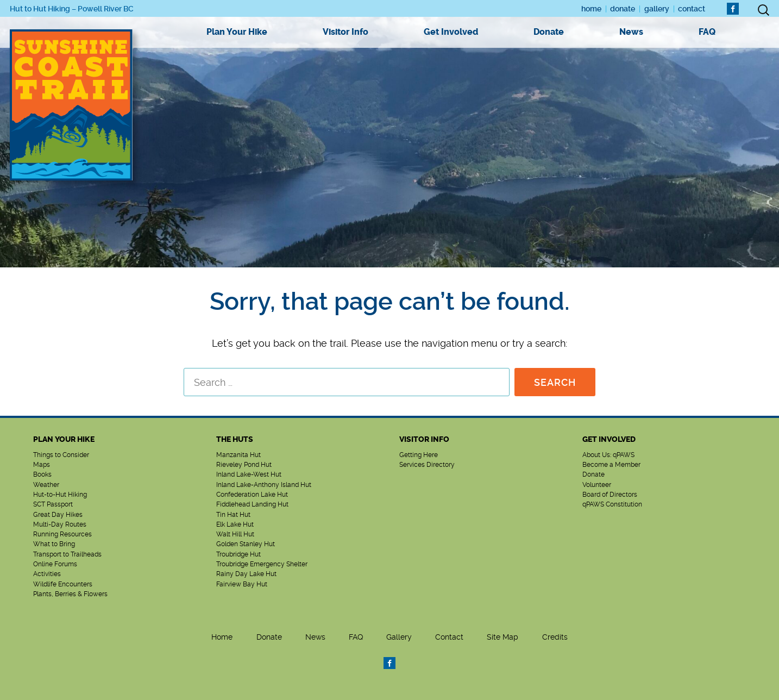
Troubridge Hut (238, 554)
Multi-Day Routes (60, 524)
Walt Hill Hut (235, 534)
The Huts (235, 439)
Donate (623, 9)
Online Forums (55, 564)
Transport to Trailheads (67, 554)
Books (42, 474)
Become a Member (611, 465)
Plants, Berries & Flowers (70, 594)
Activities (47, 574)
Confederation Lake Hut (252, 495)
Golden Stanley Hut (246, 544)
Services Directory (427, 465)
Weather (46, 485)
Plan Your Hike (237, 32)
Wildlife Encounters (63, 584)
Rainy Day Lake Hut (246, 574)
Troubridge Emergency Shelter (262, 564)
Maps (42, 465)
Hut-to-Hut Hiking (60, 495)
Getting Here (419, 455)
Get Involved (451, 32)
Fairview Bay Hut (242, 584)
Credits (555, 637)
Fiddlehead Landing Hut (252, 504)
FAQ (707, 32)
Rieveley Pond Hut (244, 465)
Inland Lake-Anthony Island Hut (264, 485)
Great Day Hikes (58, 515)
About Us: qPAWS (608, 455)
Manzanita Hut (238, 455)
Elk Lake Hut (235, 524)
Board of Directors (610, 495)
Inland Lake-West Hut (249, 474)
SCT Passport (53, 504)
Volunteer (597, 485)
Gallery (657, 9)
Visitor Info (345, 32)
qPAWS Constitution (612, 504)
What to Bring (54, 544)
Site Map (502, 637)
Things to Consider (61, 455)
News (631, 32)
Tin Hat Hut (233, 515)
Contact (692, 9)
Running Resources (62, 534)
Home (591, 9)
